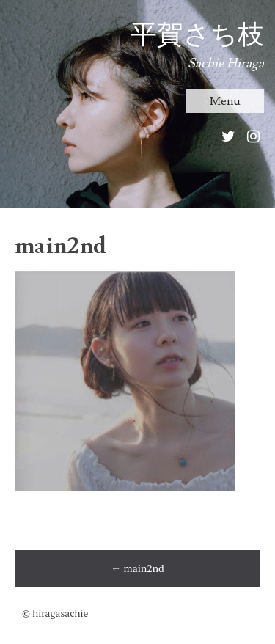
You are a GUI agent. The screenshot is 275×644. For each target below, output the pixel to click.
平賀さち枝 (197, 35)
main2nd (137, 568)
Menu (225, 101)
